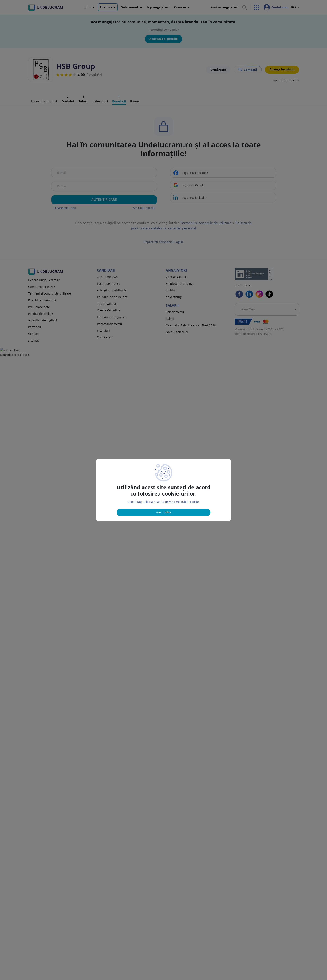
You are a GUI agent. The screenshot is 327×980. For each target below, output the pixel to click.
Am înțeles (164, 512)
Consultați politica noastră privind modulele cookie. (164, 502)
